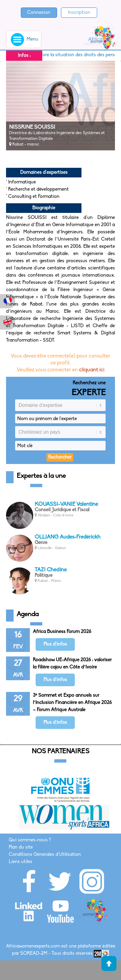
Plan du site (21, 847)
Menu (24, 39)
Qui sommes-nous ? (30, 840)
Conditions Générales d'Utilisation (45, 855)
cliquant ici (92, 370)
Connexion (39, 13)
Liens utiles (21, 862)
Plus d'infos (55, 644)
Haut (109, 963)
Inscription (79, 13)
